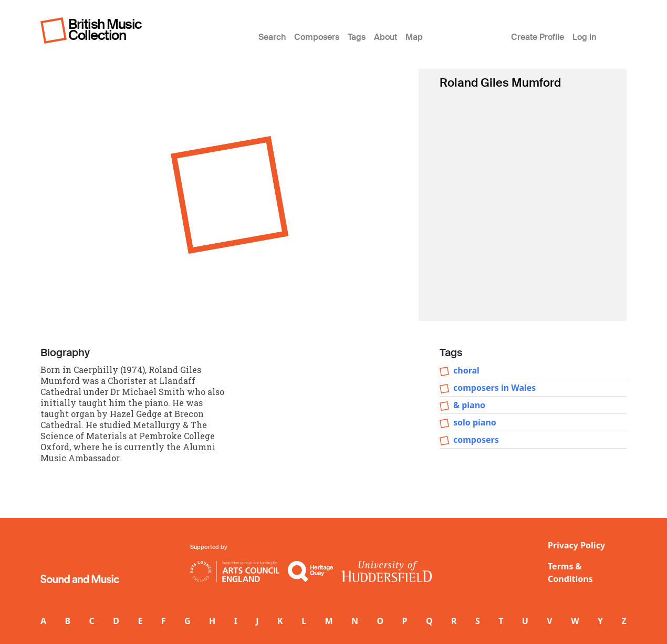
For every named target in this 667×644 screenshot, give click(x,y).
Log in (584, 37)
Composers (317, 37)
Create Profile (538, 37)
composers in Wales (494, 388)
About (385, 37)
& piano (469, 405)
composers (476, 440)
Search (272, 37)
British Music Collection (105, 30)
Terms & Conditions (570, 573)
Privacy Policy (576, 545)
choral (466, 370)
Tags (357, 37)
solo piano (475, 422)
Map (414, 37)
